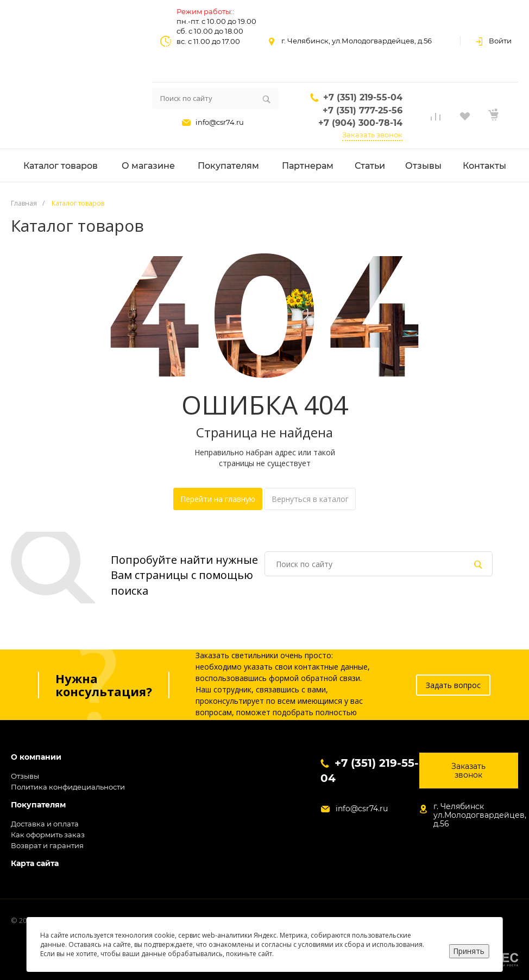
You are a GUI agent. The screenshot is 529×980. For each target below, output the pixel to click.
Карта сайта (35, 864)
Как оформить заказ (48, 835)
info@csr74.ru (220, 122)
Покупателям (38, 805)
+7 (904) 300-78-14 (360, 123)
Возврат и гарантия (47, 845)
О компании (36, 757)
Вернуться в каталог (310, 499)
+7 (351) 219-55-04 (363, 97)
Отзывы (25, 776)
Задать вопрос (453, 685)
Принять (469, 951)
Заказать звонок (372, 135)
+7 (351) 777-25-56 (363, 110)
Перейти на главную (218, 499)
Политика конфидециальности (68, 787)
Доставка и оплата (45, 824)
